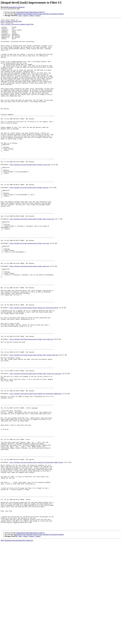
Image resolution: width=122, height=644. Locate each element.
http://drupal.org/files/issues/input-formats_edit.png (29, 316)
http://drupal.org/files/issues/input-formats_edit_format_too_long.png (35, 445)
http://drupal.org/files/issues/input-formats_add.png (29, 221)
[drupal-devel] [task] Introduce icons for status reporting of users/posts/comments (39, 14)
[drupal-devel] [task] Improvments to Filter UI (30, 12)
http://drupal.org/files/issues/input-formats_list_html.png (31, 403)
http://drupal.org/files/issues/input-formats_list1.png (30, 194)
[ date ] (20, 16)
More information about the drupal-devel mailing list (17, 642)
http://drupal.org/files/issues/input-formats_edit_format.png (32, 259)
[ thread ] (25, 16)
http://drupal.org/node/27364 (11, 22)
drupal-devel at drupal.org (16, 7)
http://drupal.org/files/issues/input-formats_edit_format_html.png (34, 422)
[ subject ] (32, 16)
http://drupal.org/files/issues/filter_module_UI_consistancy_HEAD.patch (36, 469)
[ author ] (38, 16)
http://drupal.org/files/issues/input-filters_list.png (29, 288)
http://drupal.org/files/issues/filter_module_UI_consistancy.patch (34, 366)
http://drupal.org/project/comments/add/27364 (17, 25)
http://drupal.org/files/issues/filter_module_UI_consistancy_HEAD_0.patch (37, 551)
